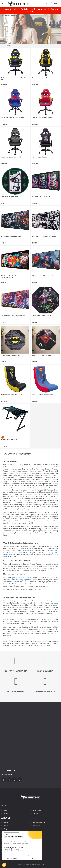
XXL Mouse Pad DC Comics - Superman (45, 276)
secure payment (16, 691)
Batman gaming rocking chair (12, 395)
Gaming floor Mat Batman (10, 355)
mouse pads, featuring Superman (19, 580)
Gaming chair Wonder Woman (42, 117)
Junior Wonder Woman (23, 553)
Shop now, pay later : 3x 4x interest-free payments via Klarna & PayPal (30, 10)
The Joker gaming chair (40, 157)
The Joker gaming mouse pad (12, 197)
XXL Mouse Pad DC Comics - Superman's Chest (11, 277)
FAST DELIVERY (45, 671)
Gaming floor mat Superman (42, 355)
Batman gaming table (9, 439)
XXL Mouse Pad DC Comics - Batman (45, 236)
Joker (53, 607)
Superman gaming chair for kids (13, 117)
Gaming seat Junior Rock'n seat (43, 395)
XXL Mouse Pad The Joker (41, 197)
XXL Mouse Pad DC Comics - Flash (13, 315)
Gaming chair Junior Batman (42, 78)
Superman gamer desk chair (11, 157)
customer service (45, 691)
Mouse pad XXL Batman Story (12, 236)
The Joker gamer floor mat (41, 315)
